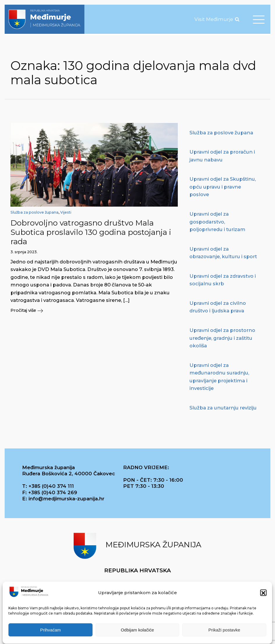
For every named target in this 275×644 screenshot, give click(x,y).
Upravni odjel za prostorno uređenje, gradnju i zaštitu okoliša (222, 338)
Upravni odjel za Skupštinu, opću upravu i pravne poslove (223, 187)
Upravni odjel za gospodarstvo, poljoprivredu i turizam (217, 222)
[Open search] (237, 19)
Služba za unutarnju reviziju (223, 408)
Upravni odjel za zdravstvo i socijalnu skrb (223, 280)
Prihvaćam (50, 632)
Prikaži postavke (224, 632)
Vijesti (66, 212)
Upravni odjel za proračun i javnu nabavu (222, 156)
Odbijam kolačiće (137, 632)
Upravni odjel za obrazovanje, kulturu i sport (223, 253)
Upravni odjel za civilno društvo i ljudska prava (218, 307)
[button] (263, 595)
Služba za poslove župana (34, 212)
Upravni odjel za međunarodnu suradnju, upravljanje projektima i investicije (219, 377)
